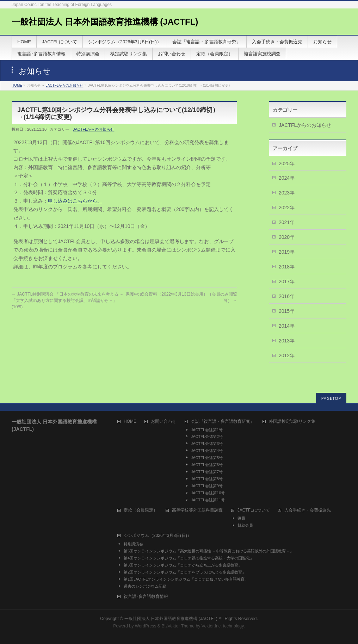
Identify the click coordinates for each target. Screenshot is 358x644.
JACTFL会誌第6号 (207, 465)
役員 (241, 518)
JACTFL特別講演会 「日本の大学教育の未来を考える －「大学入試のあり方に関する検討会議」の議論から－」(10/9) (68, 301)
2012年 (287, 355)
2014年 (287, 326)
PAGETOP (331, 398)
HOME (17, 85)
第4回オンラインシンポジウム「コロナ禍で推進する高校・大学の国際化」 (189, 558)
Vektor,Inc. (212, 626)
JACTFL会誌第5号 (207, 458)
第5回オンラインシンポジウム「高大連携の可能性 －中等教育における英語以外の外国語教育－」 (209, 551)
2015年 (287, 311)
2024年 (287, 178)
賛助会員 (245, 525)
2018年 (287, 267)
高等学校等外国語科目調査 (197, 510)
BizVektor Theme (178, 626)
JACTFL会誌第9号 (207, 486)
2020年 (287, 237)
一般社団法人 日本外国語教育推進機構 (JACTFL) (105, 22)
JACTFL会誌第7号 (207, 472)
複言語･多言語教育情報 (146, 597)
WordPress (146, 626)
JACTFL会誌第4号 (207, 451)
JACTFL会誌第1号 (207, 430)
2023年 (287, 193)
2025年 (287, 163)
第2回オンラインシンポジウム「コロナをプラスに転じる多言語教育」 (185, 572)
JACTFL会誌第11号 (208, 500)
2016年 (287, 296)
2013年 (287, 341)
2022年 (287, 208)
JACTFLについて (254, 510)
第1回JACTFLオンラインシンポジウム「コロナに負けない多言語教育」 (186, 579)
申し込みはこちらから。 (75, 201)
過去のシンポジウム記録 (145, 586)
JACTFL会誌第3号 (207, 444)
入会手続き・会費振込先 (308, 510)
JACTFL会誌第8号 (207, 479)
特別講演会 (133, 544)
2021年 (287, 222)
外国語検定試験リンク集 (292, 422)
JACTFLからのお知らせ (65, 85)
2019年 (287, 252)
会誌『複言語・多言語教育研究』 (223, 422)
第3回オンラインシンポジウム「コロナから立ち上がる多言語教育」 (183, 565)
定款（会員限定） (141, 510)
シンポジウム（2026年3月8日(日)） (158, 536)
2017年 (287, 281)
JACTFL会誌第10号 (208, 493)
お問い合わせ (163, 422)
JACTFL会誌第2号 (207, 436)
